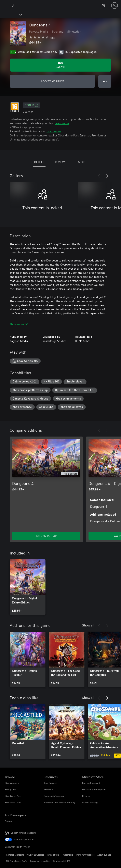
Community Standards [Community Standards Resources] (55, 796)
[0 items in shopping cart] (105, 5)
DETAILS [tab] (39, 162)
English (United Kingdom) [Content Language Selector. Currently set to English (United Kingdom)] (23, 833)
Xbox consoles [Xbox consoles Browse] (12, 783)
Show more (19, 324)
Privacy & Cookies (35, 855)
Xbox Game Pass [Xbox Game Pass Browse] (13, 796)
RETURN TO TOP (46, 536)
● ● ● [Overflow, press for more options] (105, 81)
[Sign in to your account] (115, 5)
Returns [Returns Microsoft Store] (86, 796)
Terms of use (53, 855)
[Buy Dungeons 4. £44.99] (61, 65)
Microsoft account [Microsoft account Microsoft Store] (91, 783)
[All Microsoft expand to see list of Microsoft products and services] (5, 5)
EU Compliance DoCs (17, 861)
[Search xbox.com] (14, 5)
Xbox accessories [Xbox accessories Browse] (13, 802)
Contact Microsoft (15, 855)
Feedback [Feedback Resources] (48, 789)
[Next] (107, 176)
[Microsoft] (60, 3)
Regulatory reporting (40, 861)
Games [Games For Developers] (8, 821)
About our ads (104, 855)
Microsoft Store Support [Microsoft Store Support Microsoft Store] (94, 789)
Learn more (62, 123)
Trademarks (67, 855)
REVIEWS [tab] (61, 162)
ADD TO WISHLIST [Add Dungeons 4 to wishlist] (52, 81)
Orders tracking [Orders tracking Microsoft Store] (90, 802)
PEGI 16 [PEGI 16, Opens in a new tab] (31, 105)
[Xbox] (11, 14)
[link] (28, 587)
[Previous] (99, 176)
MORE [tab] (82, 162)
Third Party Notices (85, 855)
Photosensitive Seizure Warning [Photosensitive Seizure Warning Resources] (59, 802)
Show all (88, 625)
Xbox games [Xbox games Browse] (11, 789)
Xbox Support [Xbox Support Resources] (50, 783)
